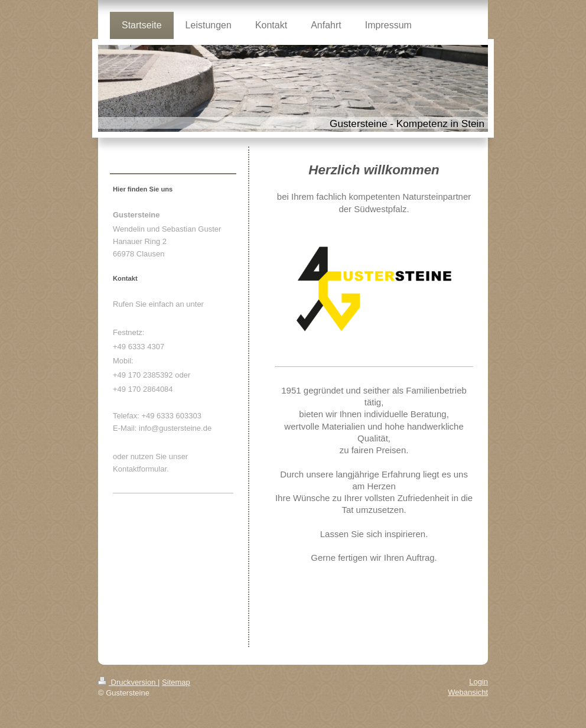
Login (478, 682)
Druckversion (128, 682)
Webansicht (468, 692)
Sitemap (176, 682)
